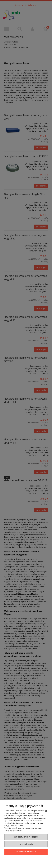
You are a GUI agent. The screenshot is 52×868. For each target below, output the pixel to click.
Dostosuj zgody (26, 844)
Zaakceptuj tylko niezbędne (26, 837)
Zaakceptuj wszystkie (26, 852)
